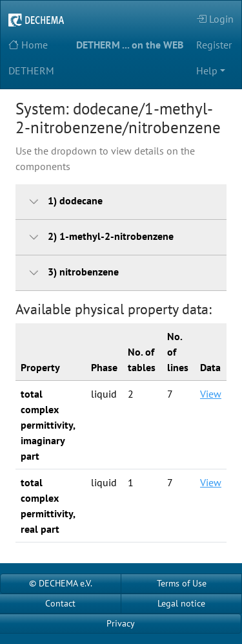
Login (215, 19)
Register (214, 45)
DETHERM (31, 70)
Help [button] (207, 70)
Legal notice (181, 603)
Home (28, 45)
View (211, 394)
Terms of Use (182, 583)
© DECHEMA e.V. (61, 583)
